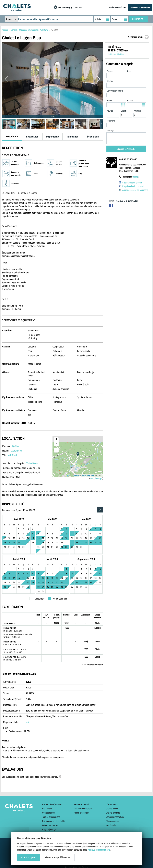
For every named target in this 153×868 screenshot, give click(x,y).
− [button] (56, 444)
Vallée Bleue (32, 463)
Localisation (32, 137)
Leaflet (77, 475)
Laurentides (16, 451)
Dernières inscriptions (115, 817)
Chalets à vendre (113, 813)
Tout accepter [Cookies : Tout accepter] (28, 858)
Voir (28, 722)
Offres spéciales (113, 821)
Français (54, 829)
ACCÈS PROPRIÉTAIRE (118, 8)
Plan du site (47, 808)
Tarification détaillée (116, 54)
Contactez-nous (49, 813)
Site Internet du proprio (132, 183)
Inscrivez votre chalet (83, 808)
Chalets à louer (112, 808)
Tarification (73, 137)
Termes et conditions (51, 817)
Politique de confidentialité (54, 821)
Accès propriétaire (82, 813)
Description (12, 136)
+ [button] (56, 440)
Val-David (12, 455)
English (45, 829)
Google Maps (96, 478)
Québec (16, 446)
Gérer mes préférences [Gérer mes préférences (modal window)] (58, 857)
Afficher (135, 177)
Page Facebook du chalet (133, 186)
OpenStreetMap (88, 475)
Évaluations (93, 137)
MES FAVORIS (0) (65, 8)
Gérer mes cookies (50, 825)
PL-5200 (54, 30)
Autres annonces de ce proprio (135, 190)
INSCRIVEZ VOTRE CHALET (140, 8)
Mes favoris (111, 825)
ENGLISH (78, 8)
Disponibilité (52, 137)
